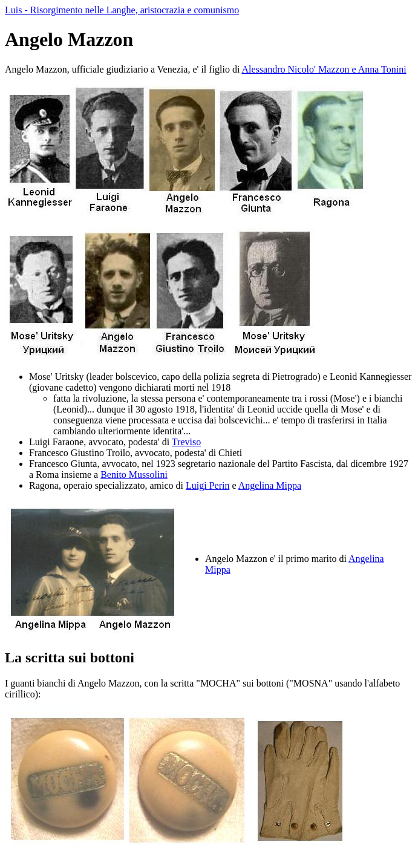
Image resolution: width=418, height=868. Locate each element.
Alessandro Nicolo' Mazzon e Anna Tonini (324, 69)
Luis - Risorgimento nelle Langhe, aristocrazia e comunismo (122, 10)
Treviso (186, 442)
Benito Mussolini (134, 475)
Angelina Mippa (270, 485)
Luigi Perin (207, 485)
